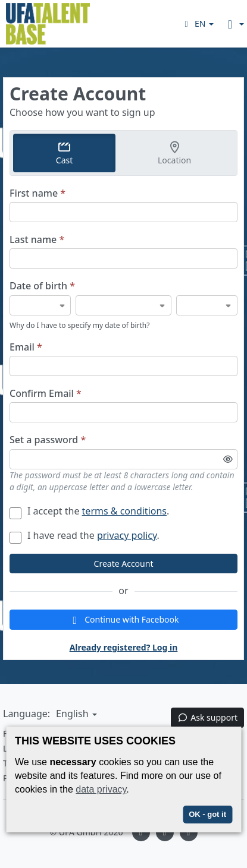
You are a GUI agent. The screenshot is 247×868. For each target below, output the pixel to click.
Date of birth (42, 286)
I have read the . (85, 535)
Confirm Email (46, 394)
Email (26, 347)
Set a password (48, 440)
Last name (37, 240)
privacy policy (127, 535)
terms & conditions (124, 511)
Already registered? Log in (124, 647)
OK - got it (207, 814)
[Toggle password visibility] (228, 459)
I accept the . (89, 511)
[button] (197, 23)
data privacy (101, 789)
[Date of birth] (40, 305)
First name (37, 193)
